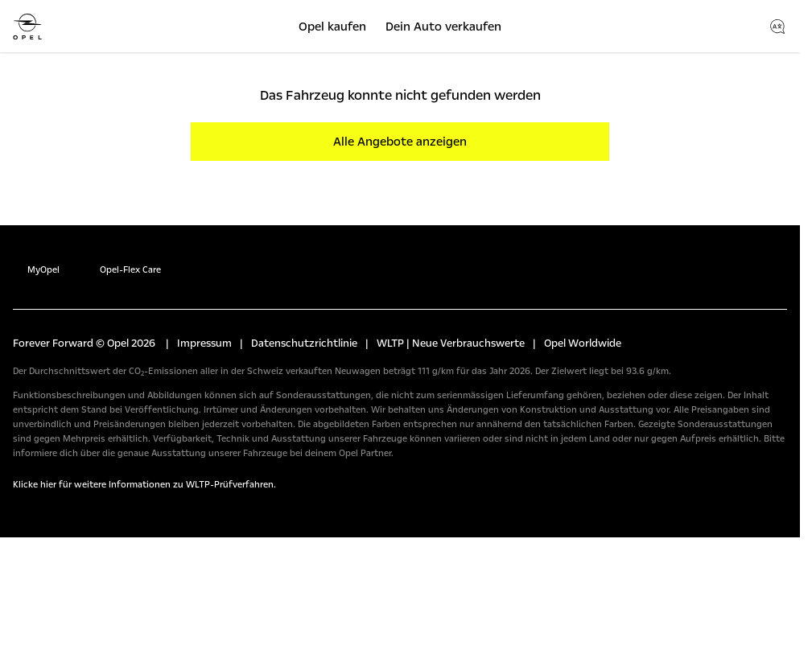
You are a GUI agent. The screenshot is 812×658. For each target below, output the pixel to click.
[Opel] (27, 27)
